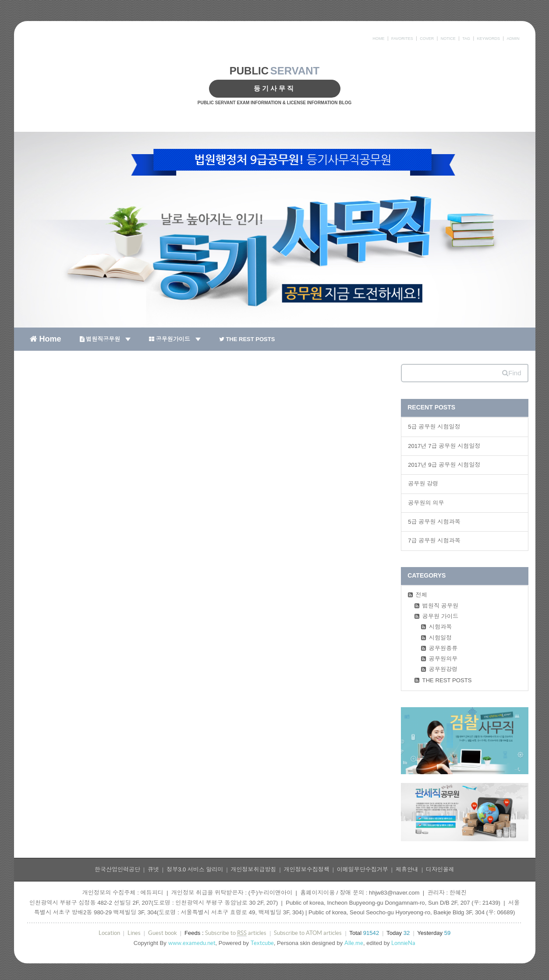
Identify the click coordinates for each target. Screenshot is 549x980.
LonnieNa (403, 943)
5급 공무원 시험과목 (434, 522)
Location (109, 933)
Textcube (262, 943)
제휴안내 (407, 869)
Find (512, 373)
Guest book (163, 933)
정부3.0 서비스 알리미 (195, 869)
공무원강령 (443, 669)
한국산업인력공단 (117, 869)
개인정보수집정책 (307, 869)
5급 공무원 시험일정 (434, 427)
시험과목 (441, 627)
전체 (421, 595)
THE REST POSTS (247, 339)
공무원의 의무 (426, 503)
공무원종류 (443, 648)
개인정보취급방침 (254, 869)
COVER (427, 39)
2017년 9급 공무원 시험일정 (444, 465)
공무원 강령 (423, 484)
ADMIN (513, 39)
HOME (378, 39)
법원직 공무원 (440, 606)
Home (46, 338)
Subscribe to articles (236, 933)
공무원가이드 (175, 339)
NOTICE (448, 39)
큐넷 (153, 869)
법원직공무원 (105, 339)
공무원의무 (443, 659)
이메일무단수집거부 (363, 869)
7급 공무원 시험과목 (434, 541)
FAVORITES (402, 39)
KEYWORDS (489, 39)
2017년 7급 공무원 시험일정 (444, 446)
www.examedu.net (192, 943)
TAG (466, 39)
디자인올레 (440, 869)
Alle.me (354, 943)
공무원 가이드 (440, 616)
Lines (134, 933)
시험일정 (441, 638)
